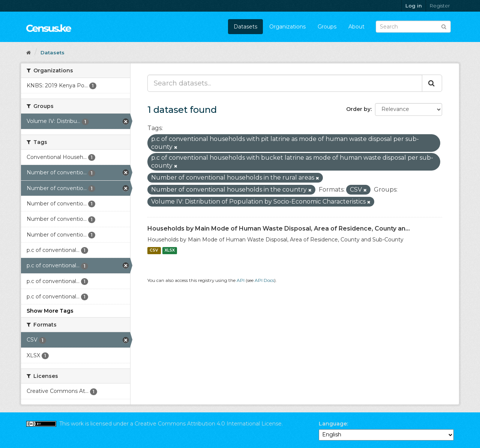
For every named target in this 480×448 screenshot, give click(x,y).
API (241, 280)
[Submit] (444, 26)
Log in (414, 6)
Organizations (287, 27)
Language (333, 424)
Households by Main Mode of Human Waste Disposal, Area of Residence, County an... (279, 228)
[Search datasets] (413, 27)
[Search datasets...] (285, 83)
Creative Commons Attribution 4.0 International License (208, 424)
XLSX (170, 251)
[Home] (28, 52)
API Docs (264, 280)
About (356, 27)
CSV (154, 251)
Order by (358, 109)
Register (440, 6)
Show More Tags (50, 311)
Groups (327, 27)
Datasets (245, 27)
